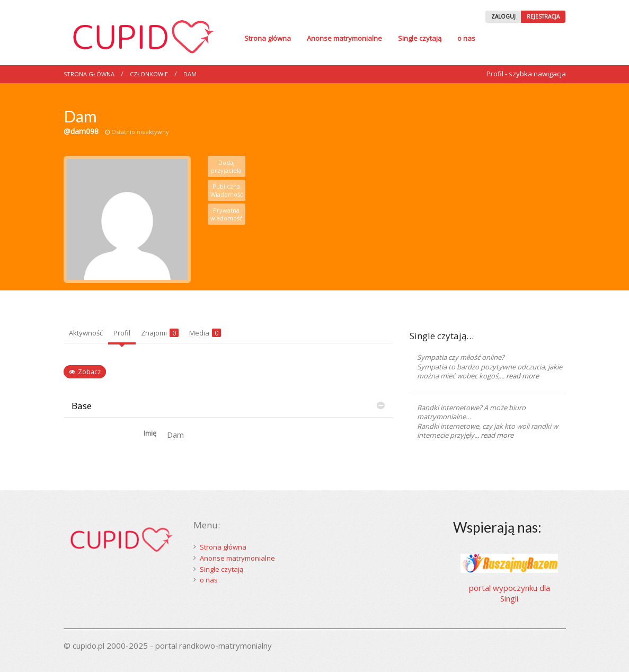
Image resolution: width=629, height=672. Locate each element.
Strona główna (268, 38)
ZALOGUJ (503, 16)
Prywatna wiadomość (226, 214)
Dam (190, 74)
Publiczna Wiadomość (227, 190)
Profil (122, 333)
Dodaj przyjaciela (226, 166)
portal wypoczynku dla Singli (510, 593)
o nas (466, 38)
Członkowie (149, 74)
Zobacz (89, 372)
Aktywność (86, 333)
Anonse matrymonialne (344, 38)
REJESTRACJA (543, 16)
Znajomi (160, 333)
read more (522, 376)
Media (205, 333)
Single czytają (420, 38)
